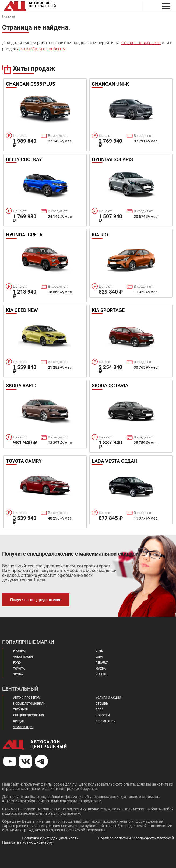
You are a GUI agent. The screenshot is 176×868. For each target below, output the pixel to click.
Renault (102, 663)
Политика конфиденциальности (50, 838)
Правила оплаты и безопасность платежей (136, 838)
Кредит (19, 721)
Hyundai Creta (24, 235)
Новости (103, 715)
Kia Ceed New (22, 311)
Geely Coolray (24, 160)
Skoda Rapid (21, 386)
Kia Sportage (108, 311)
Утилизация (23, 727)
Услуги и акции (108, 698)
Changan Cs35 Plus (31, 84)
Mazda (101, 669)
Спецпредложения (29, 715)
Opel (99, 651)
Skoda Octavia (110, 386)
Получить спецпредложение (36, 600)
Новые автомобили (29, 704)
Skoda (18, 674)
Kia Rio (100, 235)
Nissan (101, 674)
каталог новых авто (141, 43)
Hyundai (19, 651)
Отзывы (102, 704)
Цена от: (20, 136)
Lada (99, 657)
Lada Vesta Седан (115, 461)
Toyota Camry (24, 461)
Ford (17, 663)
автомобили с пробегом (41, 49)
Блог (99, 710)
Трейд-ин (21, 710)
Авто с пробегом (27, 698)
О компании (106, 721)
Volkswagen (23, 657)
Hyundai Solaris (112, 160)
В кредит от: (58, 136)
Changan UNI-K (110, 84)
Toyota (19, 669)
